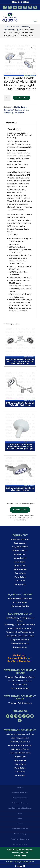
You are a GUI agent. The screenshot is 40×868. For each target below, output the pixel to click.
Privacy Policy (20, 857)
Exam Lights (20, 574)
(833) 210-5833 (20, 2)
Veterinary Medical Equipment (20, 809)
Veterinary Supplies (20, 830)
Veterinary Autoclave (20, 739)
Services (20, 789)
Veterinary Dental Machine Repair (20, 678)
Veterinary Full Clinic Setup (20, 704)
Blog (20, 815)
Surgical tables (20, 559)
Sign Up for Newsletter (20, 662)
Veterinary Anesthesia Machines (20, 735)
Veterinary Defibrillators (20, 754)
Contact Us (20, 510)
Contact (20, 825)
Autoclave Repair (20, 604)
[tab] (20, 123)
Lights (17, 107)
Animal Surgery (20, 835)
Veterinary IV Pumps (20, 750)
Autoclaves (20, 582)
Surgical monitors (20, 548)
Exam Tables (20, 563)
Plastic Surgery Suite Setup (20, 630)
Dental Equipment (20, 845)
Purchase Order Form (20, 659)
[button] (35, 21)
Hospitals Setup (20, 648)
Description (11, 123)
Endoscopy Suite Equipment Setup (20, 626)
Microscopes (20, 586)
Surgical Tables (20, 571)
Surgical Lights (22, 110)
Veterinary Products (20, 804)
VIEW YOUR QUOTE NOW (20, 862)
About (20, 820)
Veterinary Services (20, 799)
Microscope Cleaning (20, 607)
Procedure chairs (20, 552)
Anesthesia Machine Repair (20, 600)
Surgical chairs (20, 556)
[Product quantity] (7, 98)
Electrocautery (20, 544)
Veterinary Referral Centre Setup (20, 637)
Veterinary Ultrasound (20, 743)
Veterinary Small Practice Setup (20, 633)
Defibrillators (20, 578)
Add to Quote (21, 98)
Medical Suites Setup (20, 645)
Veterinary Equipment (14, 113)
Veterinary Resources (20, 794)
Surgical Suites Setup (20, 641)
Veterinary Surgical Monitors (20, 747)
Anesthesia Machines (20, 541)
